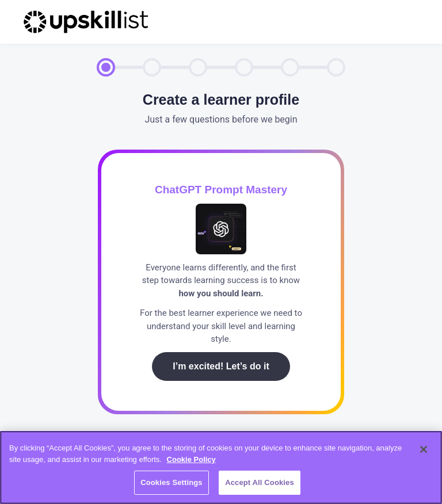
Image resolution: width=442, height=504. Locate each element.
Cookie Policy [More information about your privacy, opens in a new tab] (191, 459)
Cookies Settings (172, 482)
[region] (221, 467)
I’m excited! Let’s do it (221, 366)
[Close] (424, 449)
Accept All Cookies (260, 482)
